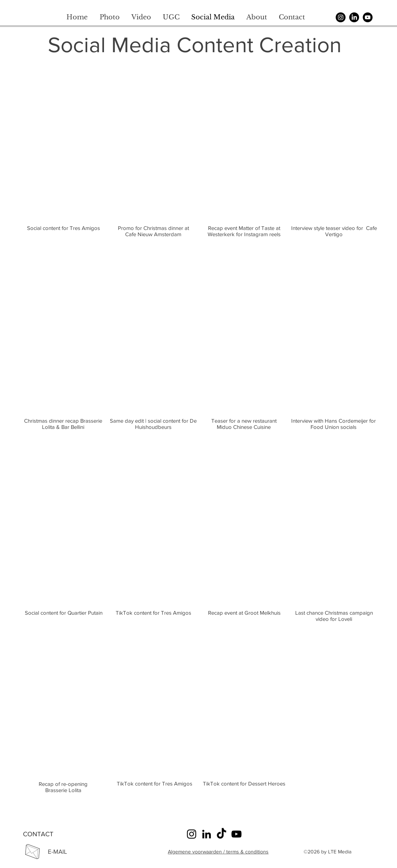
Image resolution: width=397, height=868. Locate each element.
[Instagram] (341, 17)
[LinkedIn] (207, 834)
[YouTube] (368, 17)
